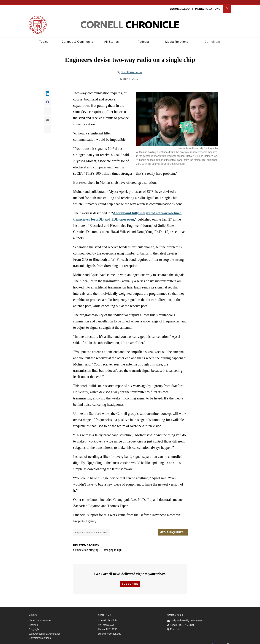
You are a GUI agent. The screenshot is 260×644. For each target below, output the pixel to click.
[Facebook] (212, 640)
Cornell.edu (180, 5)
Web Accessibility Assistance (45, 629)
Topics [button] (44, 37)
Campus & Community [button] (77, 37)
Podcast (143, 37)
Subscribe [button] (130, 579)
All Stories (111, 37)
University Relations (40, 634)
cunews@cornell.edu (110, 629)
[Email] (228, 640)
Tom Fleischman (131, 68)
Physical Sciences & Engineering (92, 528)
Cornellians (213, 37)
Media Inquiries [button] (173, 528)
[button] (227, 5)
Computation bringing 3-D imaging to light (98, 546)
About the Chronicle (40, 616)
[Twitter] (220, 640)
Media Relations (208, 5)
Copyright (34, 625)
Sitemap (33, 621)
